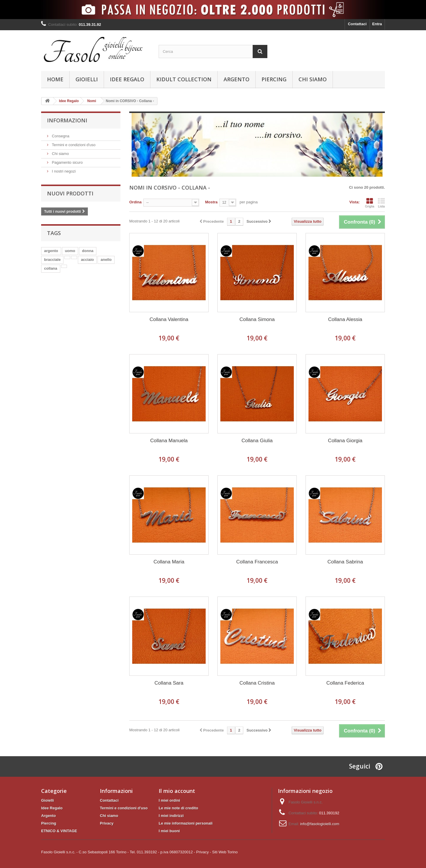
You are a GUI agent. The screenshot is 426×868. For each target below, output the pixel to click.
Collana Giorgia (345, 441)
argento (51, 251)
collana (51, 268)
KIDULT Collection (184, 79)
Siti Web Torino (225, 852)
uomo (70, 251)
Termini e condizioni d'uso (73, 145)
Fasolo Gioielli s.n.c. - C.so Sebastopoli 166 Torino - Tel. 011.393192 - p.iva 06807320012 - (118, 852)
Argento (237, 79)
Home (55, 79)
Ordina (135, 202)
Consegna (60, 136)
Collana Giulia (257, 441)
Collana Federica (345, 683)
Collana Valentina (169, 319)
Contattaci (357, 24)
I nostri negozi (63, 171)
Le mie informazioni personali (186, 823)
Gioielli (87, 79)
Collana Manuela (169, 441)
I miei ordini (169, 800)
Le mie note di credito (178, 808)
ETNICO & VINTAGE (59, 831)
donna (88, 251)
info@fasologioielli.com (320, 824)
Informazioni (67, 120)
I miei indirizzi (171, 816)
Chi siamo (313, 79)
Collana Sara (169, 683)
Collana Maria (169, 562)
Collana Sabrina (345, 562)
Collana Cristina (257, 683)
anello (106, 260)
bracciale (52, 260)
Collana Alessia (345, 319)
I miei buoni (169, 831)
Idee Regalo (127, 79)
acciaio (87, 260)
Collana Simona (257, 319)
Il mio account (177, 791)
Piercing (274, 79)
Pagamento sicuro (67, 162)
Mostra (211, 202)
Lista (381, 203)
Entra (377, 24)
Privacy (107, 823)
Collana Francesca (257, 562)
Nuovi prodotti (70, 193)
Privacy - (204, 852)
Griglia (370, 203)
